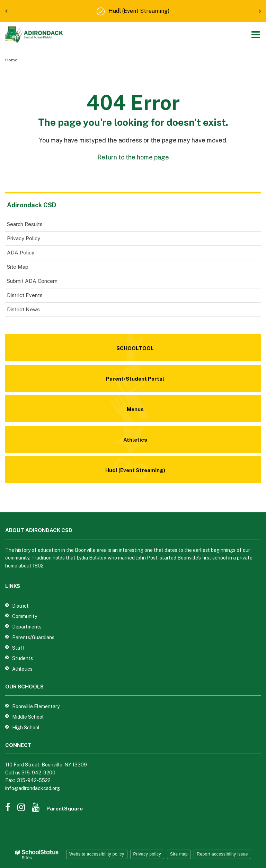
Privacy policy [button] (147, 854)
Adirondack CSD (32, 205)
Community (25, 616)
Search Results (25, 224)
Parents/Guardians (33, 637)
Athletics (22, 669)
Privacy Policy (24, 238)
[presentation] (6, 11)
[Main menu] (256, 34)
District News (23, 309)
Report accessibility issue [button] (222, 854)
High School (26, 728)
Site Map (18, 267)
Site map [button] (179, 854)
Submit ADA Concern (32, 281)
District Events (25, 295)
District (20, 606)
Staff (19, 648)
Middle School (28, 717)
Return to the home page (133, 157)
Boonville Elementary (36, 706)
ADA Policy (21, 253)
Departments (27, 627)
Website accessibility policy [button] (97, 854)
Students (23, 658)
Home (11, 60)
